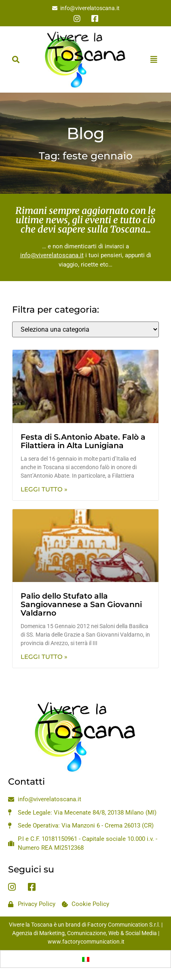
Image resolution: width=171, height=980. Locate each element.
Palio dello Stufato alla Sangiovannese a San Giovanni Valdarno (81, 604)
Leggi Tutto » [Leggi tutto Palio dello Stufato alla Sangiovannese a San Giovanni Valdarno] (44, 657)
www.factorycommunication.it (86, 942)
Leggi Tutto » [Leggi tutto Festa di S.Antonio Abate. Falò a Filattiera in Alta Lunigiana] (44, 489)
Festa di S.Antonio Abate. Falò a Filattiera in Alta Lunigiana (83, 441)
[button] (16, 59)
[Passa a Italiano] (86, 959)
